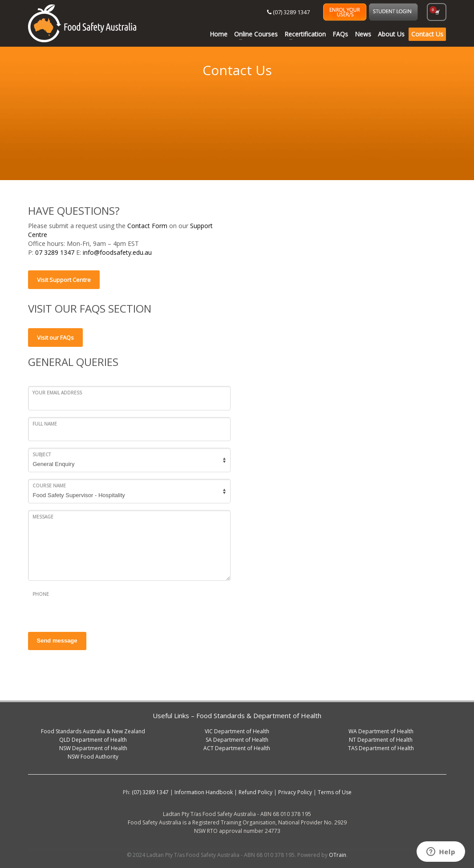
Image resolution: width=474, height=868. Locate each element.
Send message (57, 641)
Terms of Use (335, 792)
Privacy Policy (295, 792)
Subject (42, 454)
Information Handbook (204, 792)
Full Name (45, 424)
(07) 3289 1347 (288, 12)
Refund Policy (255, 792)
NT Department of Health (381, 740)
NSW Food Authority (93, 757)
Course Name (49, 486)
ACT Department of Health (237, 748)
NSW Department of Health (93, 748)
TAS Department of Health (381, 748)
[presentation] (96, 605)
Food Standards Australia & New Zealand (93, 731)
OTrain (338, 855)
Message (43, 517)
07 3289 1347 (56, 252)
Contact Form (147, 226)
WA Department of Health (381, 731)
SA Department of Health (237, 740)
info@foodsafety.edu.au (117, 252)
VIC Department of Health (237, 731)
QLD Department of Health (93, 740)
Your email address (57, 393)
